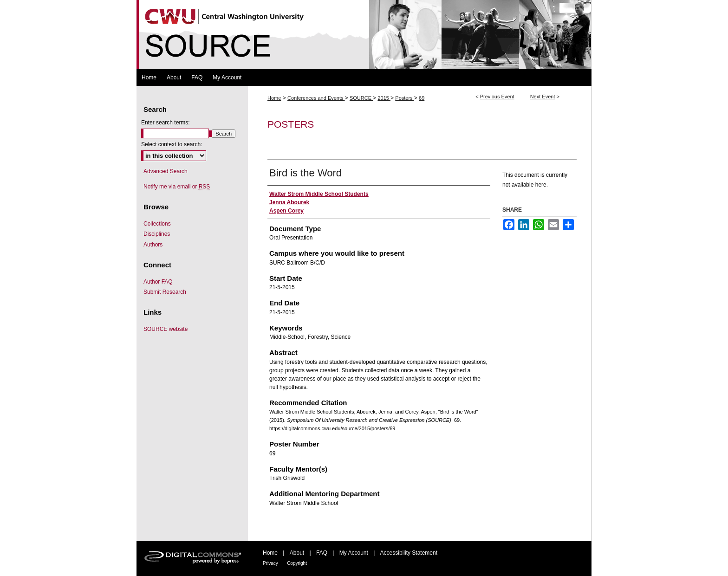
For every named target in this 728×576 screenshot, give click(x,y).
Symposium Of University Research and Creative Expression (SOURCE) (364, 35)
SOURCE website (166, 329)
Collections (157, 224)
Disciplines (157, 234)
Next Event (543, 97)
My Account (354, 553)
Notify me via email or (177, 187)
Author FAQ (158, 282)
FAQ (322, 553)
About (297, 553)
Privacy (270, 563)
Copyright (297, 563)
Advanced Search (166, 171)
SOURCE (361, 98)
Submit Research (165, 292)
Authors (153, 245)
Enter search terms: (166, 123)
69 (422, 98)
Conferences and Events (316, 98)
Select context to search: (172, 144)
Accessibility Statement (409, 553)
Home (274, 98)
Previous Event (497, 97)
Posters (404, 98)
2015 (384, 98)
